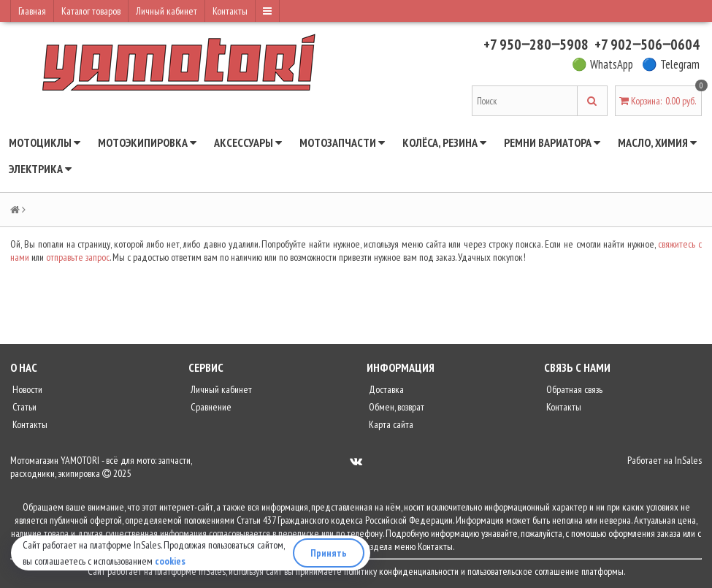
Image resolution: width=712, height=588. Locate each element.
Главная (32, 11)
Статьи (23, 407)
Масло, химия (657, 142)
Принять (329, 553)
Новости (26, 389)
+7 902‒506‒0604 (647, 45)
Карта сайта (390, 424)
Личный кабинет (166, 11)
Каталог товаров (91, 11)
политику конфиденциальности (401, 571)
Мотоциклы (45, 142)
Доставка (385, 389)
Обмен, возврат (395, 407)
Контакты (230, 11)
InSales (688, 460)
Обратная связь (573, 389)
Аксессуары (248, 142)
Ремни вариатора (552, 142)
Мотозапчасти (342, 142)
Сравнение (210, 407)
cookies (170, 561)
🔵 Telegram (671, 64)
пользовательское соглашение (523, 571)
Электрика (40, 169)
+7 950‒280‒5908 (536, 45)
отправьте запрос (78, 257)
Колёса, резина (444, 142)
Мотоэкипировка (147, 142)
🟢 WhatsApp (602, 64)
